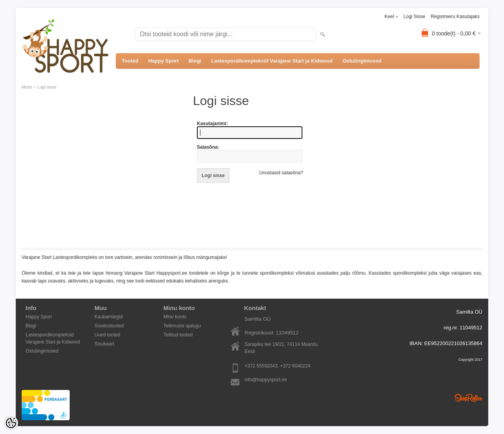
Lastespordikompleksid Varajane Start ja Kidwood (272, 61)
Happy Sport (163, 61)
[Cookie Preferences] (11, 423)
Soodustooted (109, 326)
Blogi (195, 61)
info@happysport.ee (266, 380)
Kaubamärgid (108, 317)
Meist (27, 87)
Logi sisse (414, 17)
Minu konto (175, 317)
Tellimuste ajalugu (182, 326)
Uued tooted (107, 335)
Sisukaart (104, 344)
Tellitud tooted (178, 335)
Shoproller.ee (469, 398)
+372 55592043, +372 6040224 (278, 366)
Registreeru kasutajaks (455, 17)
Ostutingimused (362, 61)
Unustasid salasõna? (281, 173)
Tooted (130, 61)
